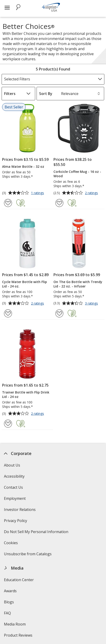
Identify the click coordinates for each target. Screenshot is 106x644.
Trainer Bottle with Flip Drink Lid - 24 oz (26, 394)
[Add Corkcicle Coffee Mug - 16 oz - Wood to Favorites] (59, 203)
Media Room (15, 624)
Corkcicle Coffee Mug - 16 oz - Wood (77, 174)
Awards (10, 591)
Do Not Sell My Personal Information (37, 533)
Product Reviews (18, 635)
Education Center (19, 580)
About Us (12, 465)
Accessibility (14, 476)
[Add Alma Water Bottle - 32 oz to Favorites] (8, 203)
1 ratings (38, 193)
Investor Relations (20, 511)
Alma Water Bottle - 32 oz (23, 166)
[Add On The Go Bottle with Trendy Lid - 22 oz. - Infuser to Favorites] (59, 313)
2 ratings (92, 193)
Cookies (11, 544)
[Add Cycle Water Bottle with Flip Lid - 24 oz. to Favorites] (8, 313)
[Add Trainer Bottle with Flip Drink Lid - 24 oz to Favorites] (8, 424)
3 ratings (92, 304)
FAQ (7, 613)
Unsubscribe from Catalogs (28, 555)
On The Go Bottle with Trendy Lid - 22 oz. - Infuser (78, 284)
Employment (15, 498)
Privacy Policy (16, 522)
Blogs (9, 602)
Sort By (46, 94)
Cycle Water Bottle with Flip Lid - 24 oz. (25, 284)
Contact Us (13, 487)
